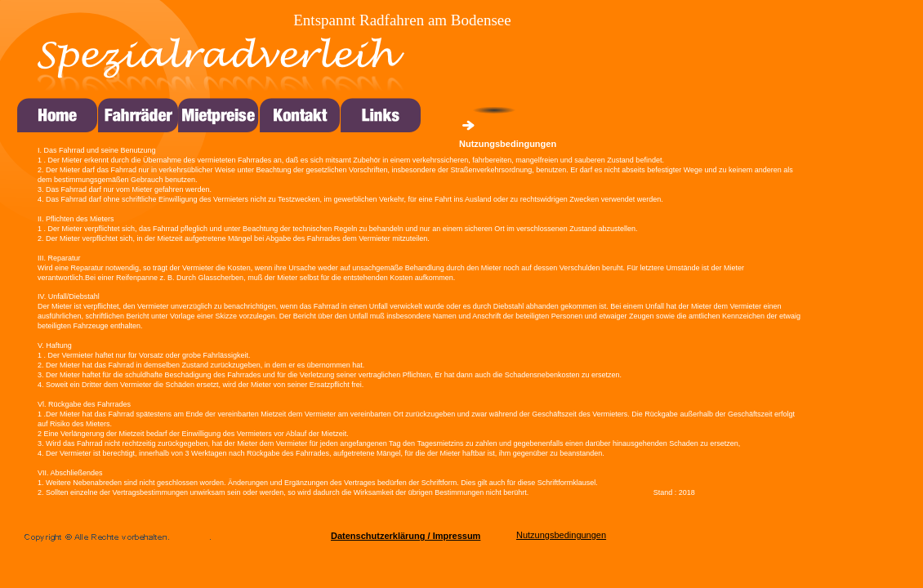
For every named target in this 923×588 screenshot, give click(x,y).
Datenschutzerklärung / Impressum (406, 536)
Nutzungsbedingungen (561, 535)
